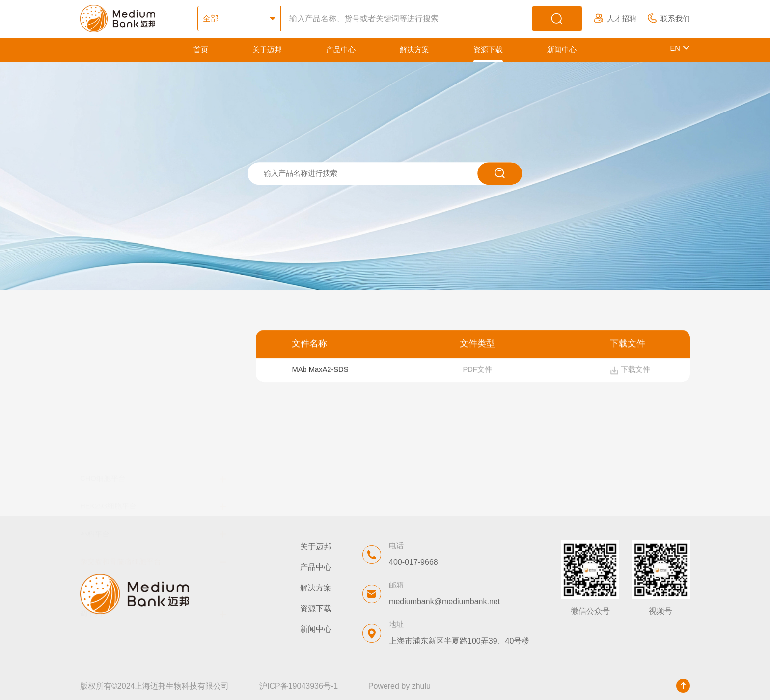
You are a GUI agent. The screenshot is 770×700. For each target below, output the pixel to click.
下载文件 (630, 371)
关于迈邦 (267, 50)
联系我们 (669, 19)
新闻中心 (562, 50)
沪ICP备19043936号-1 (299, 686)
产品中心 (341, 50)
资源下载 (488, 50)
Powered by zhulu (399, 686)
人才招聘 (615, 19)
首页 (201, 50)
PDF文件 (477, 371)
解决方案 (414, 50)
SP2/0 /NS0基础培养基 (127, 448)
